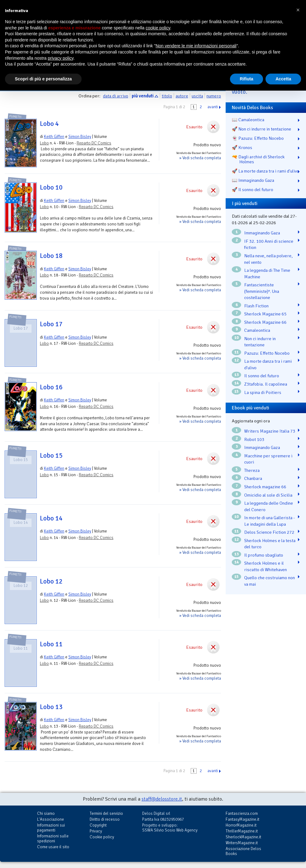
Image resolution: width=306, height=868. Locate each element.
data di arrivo (116, 96)
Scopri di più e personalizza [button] (43, 79)
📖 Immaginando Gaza (253, 180)
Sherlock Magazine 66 (265, 322)
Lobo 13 (51, 707)
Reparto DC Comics (94, 143)
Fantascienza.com (242, 813)
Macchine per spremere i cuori (268, 459)
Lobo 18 (51, 256)
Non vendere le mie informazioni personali (196, 46)
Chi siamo (46, 813)
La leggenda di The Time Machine (267, 274)
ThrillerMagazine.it (242, 831)
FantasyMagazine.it (242, 819)
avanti (213, 107)
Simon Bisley (80, 137)
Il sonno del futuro (262, 376)
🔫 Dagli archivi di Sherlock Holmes (258, 159)
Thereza (252, 470)
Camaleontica (257, 330)
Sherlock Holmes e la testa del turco (270, 544)
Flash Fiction (256, 306)
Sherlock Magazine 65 (265, 314)
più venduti (143, 96)
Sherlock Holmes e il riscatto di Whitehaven (266, 566)
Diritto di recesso (105, 819)
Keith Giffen (54, 137)
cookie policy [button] (158, 28)
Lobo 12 (51, 581)
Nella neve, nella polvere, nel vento (268, 259)
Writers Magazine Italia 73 (270, 431)
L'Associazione (51, 819)
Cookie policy (102, 837)
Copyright (98, 825)
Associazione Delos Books (243, 851)
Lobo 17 (51, 324)
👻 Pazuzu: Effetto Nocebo (258, 138)
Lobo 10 (51, 187)
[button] (298, 10)
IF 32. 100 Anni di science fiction (269, 244)
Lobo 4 (49, 124)
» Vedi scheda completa (200, 158)
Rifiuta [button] (247, 79)
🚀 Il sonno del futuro (253, 190)
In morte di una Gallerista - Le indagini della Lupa (270, 521)
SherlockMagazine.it (243, 837)
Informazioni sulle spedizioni (53, 838)
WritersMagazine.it (242, 843)
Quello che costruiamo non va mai (270, 581)
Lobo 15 (51, 455)
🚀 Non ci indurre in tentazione (261, 129)
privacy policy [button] (61, 58)
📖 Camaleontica (248, 120)
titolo (167, 96)
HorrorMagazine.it (241, 825)
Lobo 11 (51, 644)
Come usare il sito (53, 847)
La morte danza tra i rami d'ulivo (268, 364)
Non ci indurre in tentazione (260, 342)
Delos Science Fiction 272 (269, 532)
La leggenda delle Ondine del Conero (269, 506)
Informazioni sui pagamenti (51, 828)
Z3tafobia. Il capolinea (266, 384)
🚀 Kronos (242, 148)
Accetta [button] (283, 79)
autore (182, 96)
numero (214, 96)
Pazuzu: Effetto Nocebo (267, 353)
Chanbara (253, 478)
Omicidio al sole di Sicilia (268, 495)
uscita (197, 96)
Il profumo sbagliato (264, 555)
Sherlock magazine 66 (265, 487)
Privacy (96, 831)
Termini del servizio (106, 813)
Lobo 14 (51, 518)
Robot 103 (254, 439)
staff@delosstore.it (162, 799)
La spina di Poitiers (263, 392)
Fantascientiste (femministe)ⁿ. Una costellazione (262, 291)
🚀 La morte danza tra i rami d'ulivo (266, 171)
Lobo (44, 143)
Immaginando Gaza (262, 233)
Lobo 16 (51, 387)
